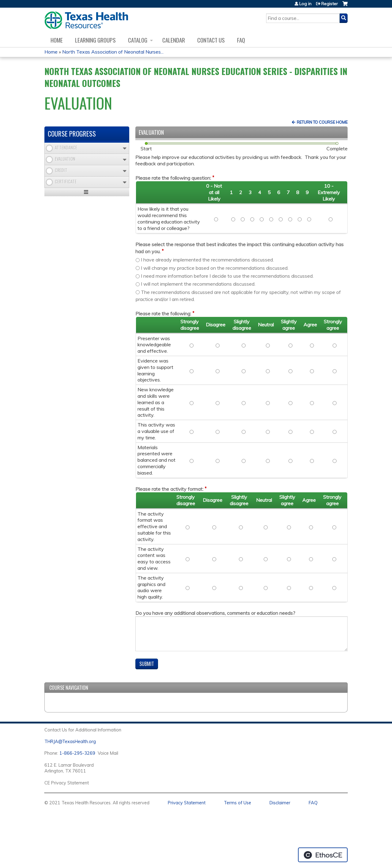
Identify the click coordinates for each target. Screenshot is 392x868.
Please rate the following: (163, 314)
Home (57, 40)
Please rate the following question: (173, 178)
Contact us (211, 40)
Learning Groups (95, 40)
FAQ (241, 40)
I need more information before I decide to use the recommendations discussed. (227, 276)
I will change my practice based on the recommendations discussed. (215, 268)
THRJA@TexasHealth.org (70, 742)
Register (330, 4)
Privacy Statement (187, 803)
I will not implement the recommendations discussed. (198, 284)
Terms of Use (237, 803)
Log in (305, 4)
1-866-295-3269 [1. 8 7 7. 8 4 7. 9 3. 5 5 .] (77, 753)
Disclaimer (280, 803)
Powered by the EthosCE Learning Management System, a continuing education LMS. (323, 855)
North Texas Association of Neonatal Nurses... (113, 52)
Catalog (138, 40)
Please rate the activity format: (169, 489)
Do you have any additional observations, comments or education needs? (215, 613)
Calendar (174, 40)
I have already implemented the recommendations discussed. (207, 260)
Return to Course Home (322, 122)
